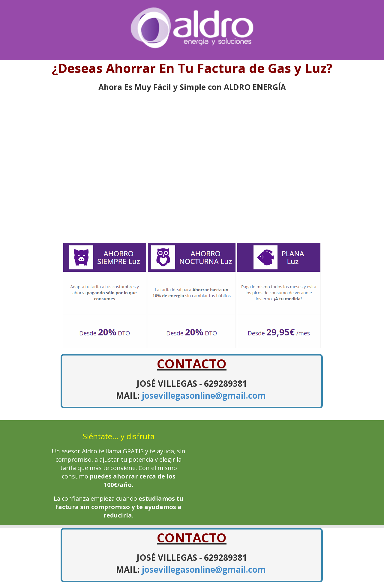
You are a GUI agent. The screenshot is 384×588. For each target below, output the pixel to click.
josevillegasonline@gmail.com (204, 395)
